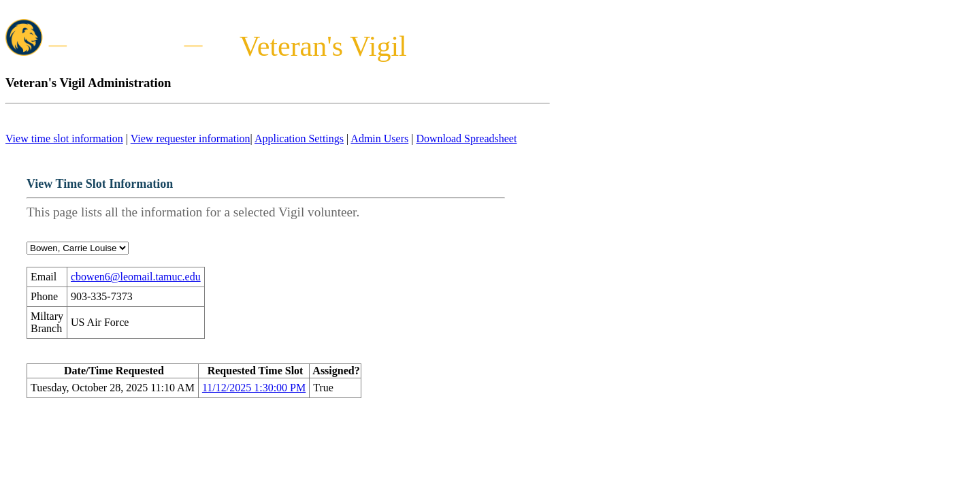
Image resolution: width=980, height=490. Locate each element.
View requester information (191, 138)
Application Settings (299, 138)
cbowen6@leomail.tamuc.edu (136, 277)
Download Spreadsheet (466, 138)
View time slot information (64, 138)
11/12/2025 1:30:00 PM (254, 388)
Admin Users (379, 138)
